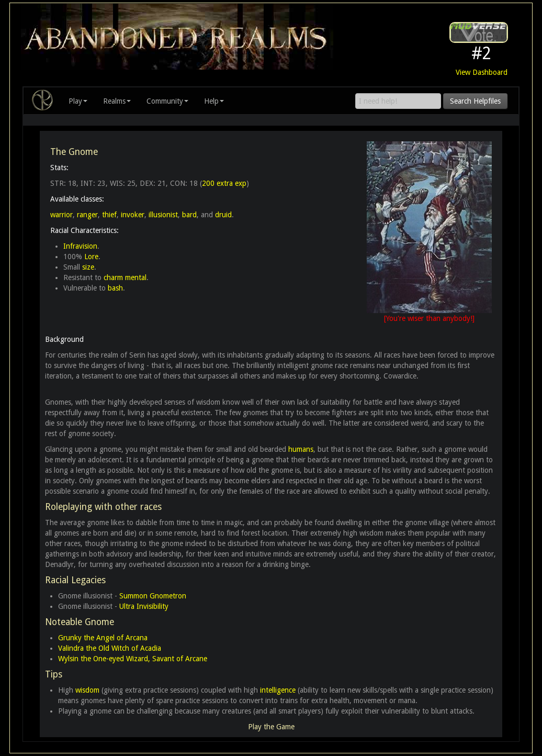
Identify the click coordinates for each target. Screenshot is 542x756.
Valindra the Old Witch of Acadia (110, 648)
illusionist (163, 215)
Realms (117, 101)
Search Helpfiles (475, 101)
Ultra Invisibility (144, 606)
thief (109, 215)
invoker (133, 215)
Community (167, 101)
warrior (61, 215)
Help (214, 101)
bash (115, 288)
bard (189, 215)
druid (223, 215)
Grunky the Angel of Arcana (103, 638)
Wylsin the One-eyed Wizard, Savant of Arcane (133, 659)
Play (78, 101)
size (88, 267)
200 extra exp (224, 183)
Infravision (80, 246)
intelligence (278, 690)
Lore (91, 257)
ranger (87, 215)
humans (301, 449)
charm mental (125, 277)
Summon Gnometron (153, 596)
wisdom (87, 690)
